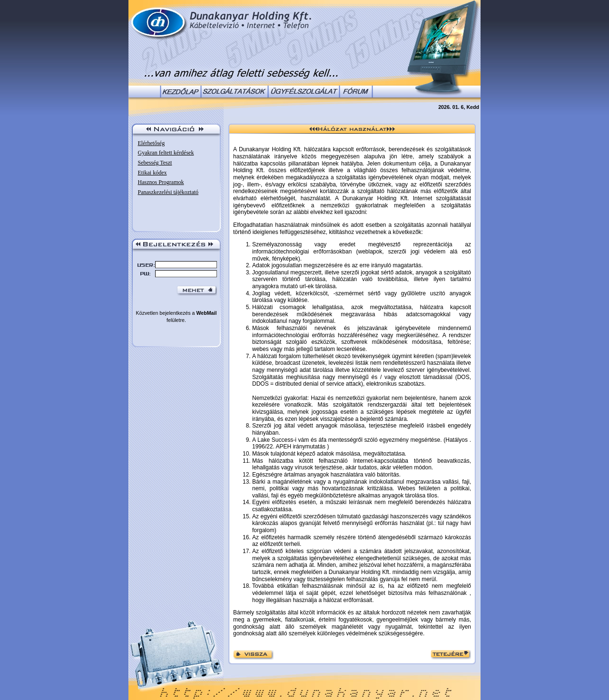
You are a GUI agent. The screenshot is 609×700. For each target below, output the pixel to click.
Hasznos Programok (161, 182)
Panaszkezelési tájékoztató (168, 192)
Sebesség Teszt (155, 163)
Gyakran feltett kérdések (166, 153)
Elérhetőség (152, 143)
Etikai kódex (152, 173)
